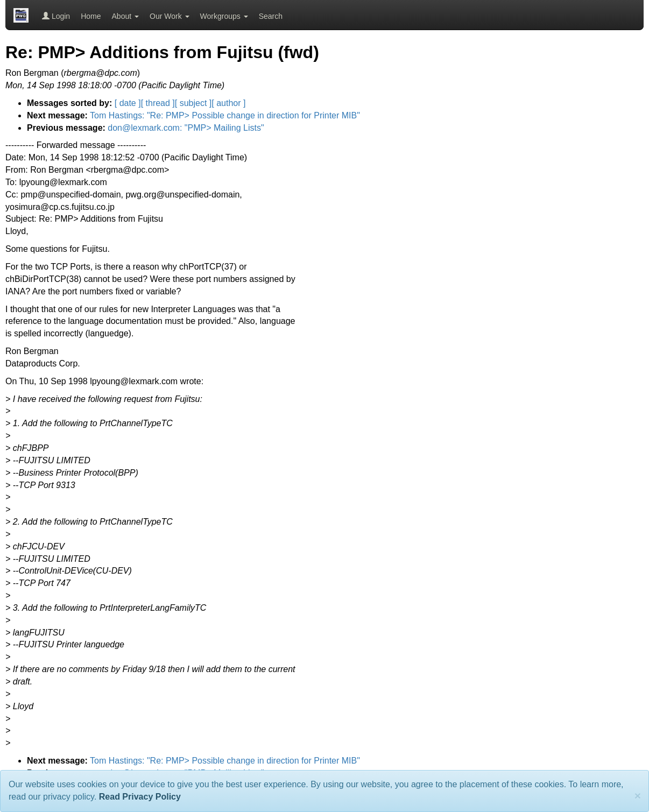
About (125, 16)
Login (56, 16)
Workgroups (224, 16)
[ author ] (228, 103)
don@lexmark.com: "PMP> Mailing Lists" (186, 128)
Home (91, 16)
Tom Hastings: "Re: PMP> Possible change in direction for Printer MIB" (225, 115)
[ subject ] (193, 103)
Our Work (170, 16)
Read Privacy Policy (140, 797)
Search (271, 16)
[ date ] (128, 103)
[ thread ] (158, 103)
